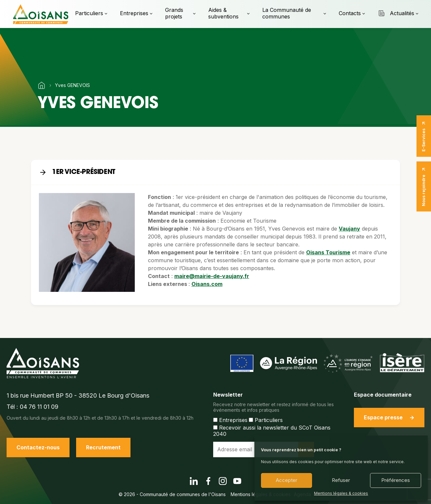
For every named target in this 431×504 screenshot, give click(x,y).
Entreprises (134, 13)
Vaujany (349, 229)
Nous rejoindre (424, 186)
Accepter (287, 480)
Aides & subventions (223, 13)
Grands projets (174, 13)
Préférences (396, 480)
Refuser (341, 480)
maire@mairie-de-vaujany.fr (212, 276)
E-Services (424, 136)
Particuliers (89, 13)
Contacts (350, 13)
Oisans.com (207, 284)
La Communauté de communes (287, 13)
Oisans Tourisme (328, 252)
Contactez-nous (38, 447)
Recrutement (103, 447)
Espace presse (389, 417)
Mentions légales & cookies (341, 493)
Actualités (396, 13)
